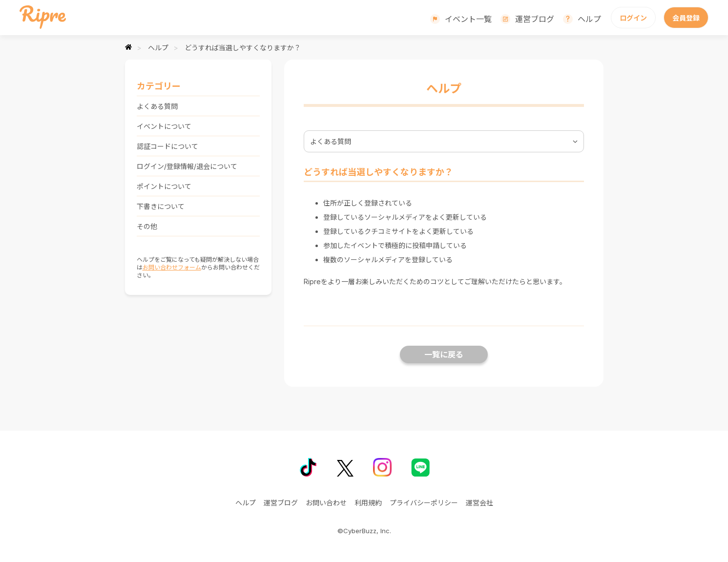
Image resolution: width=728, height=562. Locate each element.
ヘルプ (589, 19)
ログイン (633, 18)
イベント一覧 (468, 19)
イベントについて (164, 126)
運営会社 (479, 503)
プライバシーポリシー (424, 503)
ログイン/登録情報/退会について (187, 166)
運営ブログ (535, 19)
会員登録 (686, 18)
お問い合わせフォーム (172, 267)
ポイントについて (164, 186)
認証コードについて (167, 146)
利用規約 (368, 503)
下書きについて (161, 206)
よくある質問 (157, 106)
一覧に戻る (444, 354)
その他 (147, 226)
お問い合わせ (326, 503)
